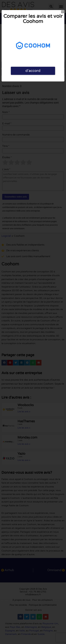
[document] (33, 322)
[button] (63, 12)
